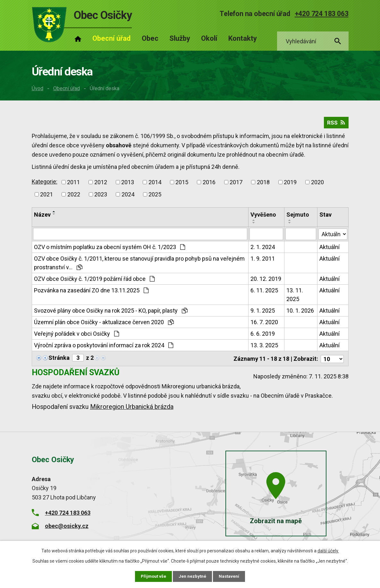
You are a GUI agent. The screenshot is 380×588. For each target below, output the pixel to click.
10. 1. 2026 (300, 312)
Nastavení (230, 576)
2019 (290, 184)
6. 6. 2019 (263, 335)
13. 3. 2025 (264, 347)
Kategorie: (45, 183)
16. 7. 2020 (264, 324)
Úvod (38, 88)
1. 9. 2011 (263, 260)
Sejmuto (298, 216)
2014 (155, 184)
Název (42, 216)
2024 (128, 196)
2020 (317, 184)
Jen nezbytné (193, 576)
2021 (46, 196)
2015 (182, 184)
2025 (155, 196)
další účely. (328, 550)
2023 (101, 196)
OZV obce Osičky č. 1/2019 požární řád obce (94, 280)
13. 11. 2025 (295, 296)
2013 (128, 184)
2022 (74, 196)
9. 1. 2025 (263, 312)
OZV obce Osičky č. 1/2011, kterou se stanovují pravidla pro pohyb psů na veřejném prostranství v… (139, 264)
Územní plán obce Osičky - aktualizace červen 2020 (104, 324)
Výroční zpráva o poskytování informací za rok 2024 (104, 347)
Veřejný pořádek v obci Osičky (76, 335)
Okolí (209, 38)
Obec (150, 38)
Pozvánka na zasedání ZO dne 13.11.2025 (91, 292)
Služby (180, 38)
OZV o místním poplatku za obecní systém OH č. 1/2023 (110, 249)
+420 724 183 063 (322, 14)
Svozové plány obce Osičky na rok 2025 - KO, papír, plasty (111, 312)
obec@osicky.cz (67, 527)
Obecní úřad (67, 88)
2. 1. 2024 (263, 249)
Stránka (59, 359)
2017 (236, 184)
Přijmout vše (153, 576)
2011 (73, 184)
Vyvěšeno (263, 216)
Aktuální (330, 249)
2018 (263, 184)
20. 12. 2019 (266, 280)
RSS (336, 124)
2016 (209, 184)
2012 (101, 184)
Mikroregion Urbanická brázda (132, 408)
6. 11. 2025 (264, 292)
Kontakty (243, 38)
